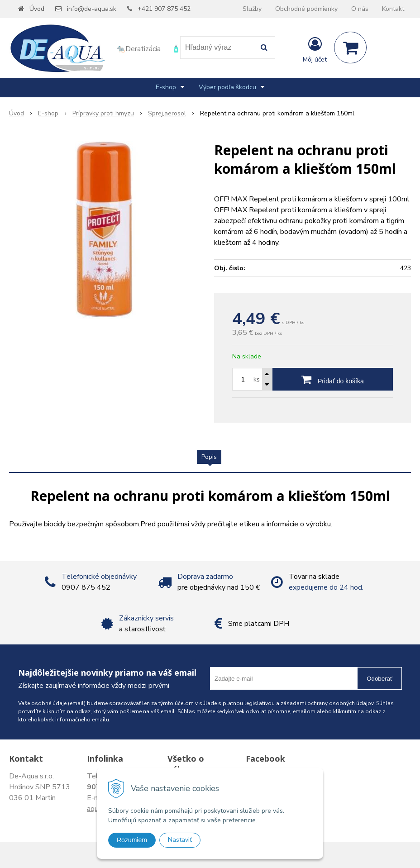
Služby (252, 9)
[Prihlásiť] (315, 49)
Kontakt (393, 9)
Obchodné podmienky (306, 9)
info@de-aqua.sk (92, 9)
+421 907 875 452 (164, 9)
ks (257, 379)
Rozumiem (132, 840)
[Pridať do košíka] (333, 379)
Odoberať (379, 679)
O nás (360, 9)
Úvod (37, 9)
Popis (209, 457)
